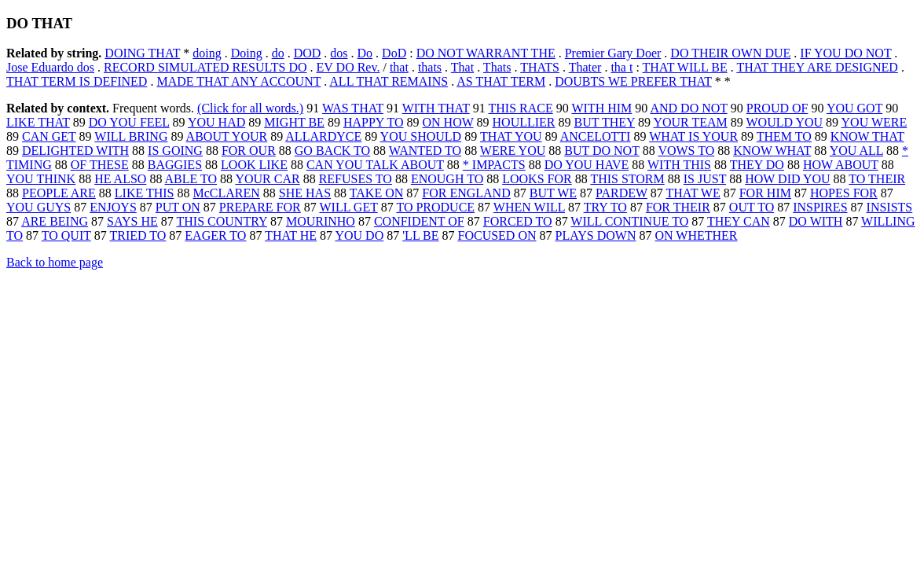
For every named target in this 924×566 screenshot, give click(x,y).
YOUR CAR (267, 179)
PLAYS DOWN (596, 235)
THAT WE (693, 193)
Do (365, 53)
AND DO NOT (688, 108)
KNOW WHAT (772, 151)
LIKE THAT (38, 122)
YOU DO (359, 235)
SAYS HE (132, 221)
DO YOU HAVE (587, 165)
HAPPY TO (374, 122)
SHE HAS (305, 193)
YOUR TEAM (690, 122)
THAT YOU (511, 136)
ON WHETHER (697, 235)
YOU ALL (856, 151)
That (462, 67)
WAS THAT (353, 108)
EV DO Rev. (348, 67)
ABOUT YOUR (227, 136)
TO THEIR (877, 179)
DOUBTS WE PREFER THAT (633, 81)
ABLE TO (191, 179)
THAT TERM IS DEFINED (77, 81)
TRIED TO (137, 235)
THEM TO (784, 136)
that (399, 67)
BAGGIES (175, 165)
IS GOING (175, 151)
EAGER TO (215, 235)
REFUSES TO (356, 179)
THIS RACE (520, 108)
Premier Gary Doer (613, 53)
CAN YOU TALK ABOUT (375, 165)
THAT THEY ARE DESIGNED (817, 67)
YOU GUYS (38, 207)
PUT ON (178, 207)
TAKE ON (376, 193)
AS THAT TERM (501, 81)
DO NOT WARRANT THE (486, 53)
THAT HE (291, 235)
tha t (621, 67)
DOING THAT (142, 53)
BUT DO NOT (601, 151)
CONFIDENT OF (419, 221)
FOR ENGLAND (466, 193)
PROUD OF (777, 108)
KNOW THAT (867, 136)
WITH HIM (601, 108)
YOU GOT (854, 108)
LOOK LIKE (254, 165)
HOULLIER (524, 122)
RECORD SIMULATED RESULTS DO (205, 67)
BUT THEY (605, 122)
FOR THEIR (678, 207)
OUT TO (752, 207)
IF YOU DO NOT (845, 53)
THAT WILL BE (685, 67)
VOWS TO (686, 151)
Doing (247, 53)
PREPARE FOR (260, 207)
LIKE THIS (145, 193)
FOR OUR (249, 151)
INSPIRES (820, 207)
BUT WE (553, 193)
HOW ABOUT (841, 165)
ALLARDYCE (323, 136)
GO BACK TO (332, 151)
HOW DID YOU (787, 179)
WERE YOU (513, 151)
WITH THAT (436, 108)
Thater (585, 67)
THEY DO (757, 165)
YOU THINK (41, 179)
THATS (540, 67)
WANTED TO (425, 151)
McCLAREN (227, 193)
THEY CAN (739, 221)
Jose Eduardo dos (50, 67)
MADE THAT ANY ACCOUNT (238, 81)
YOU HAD (216, 122)
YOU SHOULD (421, 136)
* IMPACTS (494, 165)
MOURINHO (321, 221)
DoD (394, 53)
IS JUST (705, 179)
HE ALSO (120, 179)
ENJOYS (113, 207)
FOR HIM (765, 193)
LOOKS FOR (537, 179)
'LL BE (420, 235)
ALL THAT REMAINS (389, 81)
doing (207, 53)
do (278, 53)
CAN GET (49, 136)
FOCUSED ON (497, 235)
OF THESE (100, 165)
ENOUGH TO (447, 179)
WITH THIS (679, 165)
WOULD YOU (785, 122)
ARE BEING (55, 221)
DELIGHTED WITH (75, 151)
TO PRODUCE (435, 207)
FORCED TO (518, 221)
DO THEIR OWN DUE (730, 53)
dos (339, 53)
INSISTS (890, 207)
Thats (497, 67)
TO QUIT (66, 235)
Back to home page (55, 262)
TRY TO (605, 207)
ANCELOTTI (596, 136)
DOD (308, 53)
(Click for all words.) (250, 108)
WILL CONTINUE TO (629, 221)
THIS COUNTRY (222, 221)
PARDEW (621, 193)
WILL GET (348, 207)
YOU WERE (874, 122)
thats (430, 67)
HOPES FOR (844, 193)
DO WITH (816, 221)
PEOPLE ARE (59, 193)
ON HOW (448, 122)
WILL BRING (131, 136)
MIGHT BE (294, 122)
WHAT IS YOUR (693, 136)
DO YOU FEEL (129, 122)
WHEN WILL (529, 207)
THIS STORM (627, 179)
